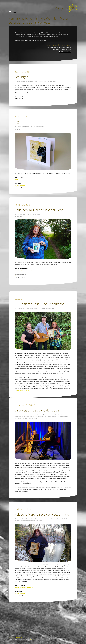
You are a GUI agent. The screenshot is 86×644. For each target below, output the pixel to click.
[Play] (60, 52)
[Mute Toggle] (70, 52)
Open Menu (10, 12)
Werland (32, 640)
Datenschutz (18, 638)
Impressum (11, 638)
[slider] (65, 52)
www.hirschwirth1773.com (24, 390)
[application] (65, 52)
